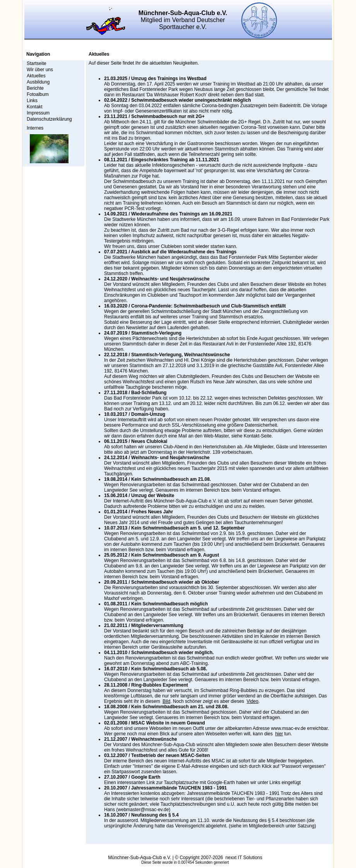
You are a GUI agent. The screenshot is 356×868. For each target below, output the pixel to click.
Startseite (37, 63)
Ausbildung (38, 82)
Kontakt (35, 107)
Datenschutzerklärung (49, 119)
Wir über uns (40, 70)
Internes (35, 128)
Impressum (38, 113)
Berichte (35, 88)
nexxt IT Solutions (244, 858)
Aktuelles (36, 76)
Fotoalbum (38, 94)
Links (32, 101)
